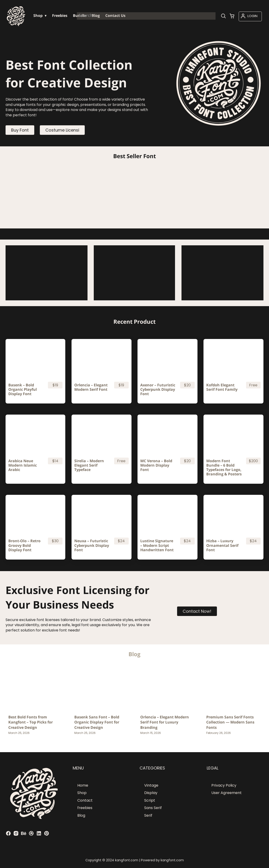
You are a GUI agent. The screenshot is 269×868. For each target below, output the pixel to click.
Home (83, 785)
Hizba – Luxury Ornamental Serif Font (222, 545)
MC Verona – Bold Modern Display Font (156, 465)
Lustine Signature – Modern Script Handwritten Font (157, 545)
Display (151, 793)
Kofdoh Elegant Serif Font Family (222, 387)
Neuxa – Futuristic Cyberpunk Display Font (92, 545)
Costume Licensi (62, 130)
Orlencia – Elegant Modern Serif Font (91, 387)
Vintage (151, 785)
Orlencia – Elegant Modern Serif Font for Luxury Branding (165, 722)
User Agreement (227, 793)
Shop (82, 793)
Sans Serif (153, 808)
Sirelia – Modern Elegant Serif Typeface (89, 465)
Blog (81, 815)
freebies (85, 808)
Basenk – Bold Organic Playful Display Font (23, 390)
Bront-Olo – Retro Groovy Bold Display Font (24, 545)
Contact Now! (197, 611)
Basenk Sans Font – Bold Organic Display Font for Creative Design (97, 722)
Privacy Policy (224, 785)
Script (150, 800)
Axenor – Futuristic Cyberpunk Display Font (158, 390)
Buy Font (20, 130)
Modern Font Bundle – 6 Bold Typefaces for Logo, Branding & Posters (224, 468)
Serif (148, 815)
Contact (85, 800)
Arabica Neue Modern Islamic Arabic (23, 465)
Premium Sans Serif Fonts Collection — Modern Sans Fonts (230, 722)
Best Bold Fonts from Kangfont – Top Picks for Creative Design (31, 722)
